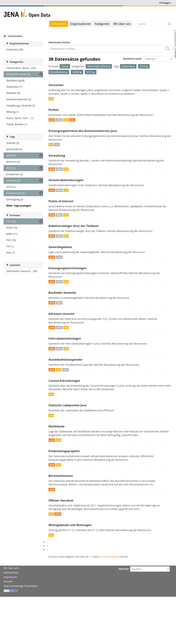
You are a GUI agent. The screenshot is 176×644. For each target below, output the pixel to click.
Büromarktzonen (61, 476)
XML (72, 120)
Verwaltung (57, 156)
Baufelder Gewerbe (62, 293)
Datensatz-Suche (59, 42)
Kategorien (102, 24)
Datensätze (59, 24)
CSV (51, 99)
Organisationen (81, 24)
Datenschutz (11, 572)
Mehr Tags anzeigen (19, 206)
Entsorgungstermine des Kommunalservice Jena (83, 131)
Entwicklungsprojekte (64, 451)
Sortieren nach (132, 59)
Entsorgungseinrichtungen (67, 268)
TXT (57, 145)
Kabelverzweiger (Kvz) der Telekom (73, 226)
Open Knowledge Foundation (21, 586)
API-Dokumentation (109, 557)
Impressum (10, 577)
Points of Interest (61, 201)
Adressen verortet (61, 314)
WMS (59, 120)
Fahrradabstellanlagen (65, 338)
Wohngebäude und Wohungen (70, 525)
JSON (52, 120)
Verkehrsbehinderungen (66, 180)
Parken (54, 110)
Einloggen (165, 3)
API (91, 557)
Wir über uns (122, 24)
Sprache (124, 569)
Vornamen (56, 85)
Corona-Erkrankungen (64, 381)
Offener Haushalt (61, 500)
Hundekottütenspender (65, 360)
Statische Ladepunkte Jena (68, 405)
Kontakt (8, 581)
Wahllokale (56, 426)
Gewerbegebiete (60, 247)
